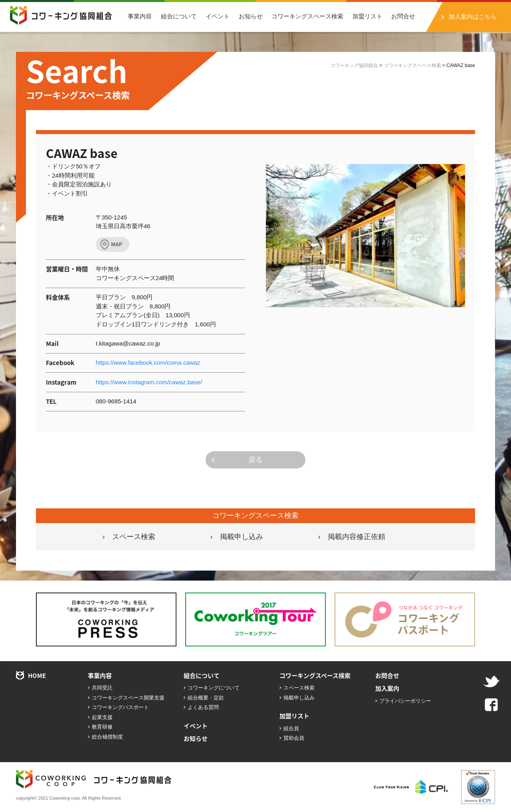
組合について (179, 16)
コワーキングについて (214, 688)
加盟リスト (367, 16)
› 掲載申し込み (237, 537)
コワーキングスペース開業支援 (128, 698)
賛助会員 (294, 738)
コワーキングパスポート (120, 707)
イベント (218, 16)
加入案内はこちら (473, 17)
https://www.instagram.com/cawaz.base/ (149, 382)
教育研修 (102, 727)
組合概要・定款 (206, 698)
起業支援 (102, 717)
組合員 (291, 728)
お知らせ (251, 16)
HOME (37, 676)
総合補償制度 (107, 737)
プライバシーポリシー (405, 701)
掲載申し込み (299, 698)
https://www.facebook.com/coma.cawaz (148, 363)
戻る (255, 460)
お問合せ (403, 16)
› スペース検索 (129, 537)
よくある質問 (203, 707)
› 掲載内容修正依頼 (352, 537)
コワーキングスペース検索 (307, 16)
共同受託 (102, 688)
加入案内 (387, 688)
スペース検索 (299, 688)
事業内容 (140, 16)
